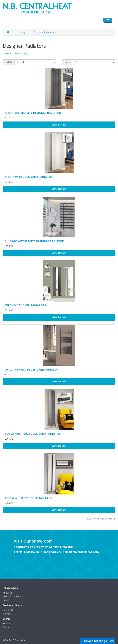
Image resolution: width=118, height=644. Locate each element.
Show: (67, 62)
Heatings (21, 32)
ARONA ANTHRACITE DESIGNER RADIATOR (33, 113)
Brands (6, 600)
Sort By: (9, 62)
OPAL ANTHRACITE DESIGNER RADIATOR (32, 369)
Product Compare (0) (16, 53)
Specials (7, 627)
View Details (59, 125)
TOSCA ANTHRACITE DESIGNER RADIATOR (33, 434)
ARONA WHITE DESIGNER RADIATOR (29, 177)
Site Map (7, 614)
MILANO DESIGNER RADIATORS (25, 305)
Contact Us (8, 610)
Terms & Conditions (13, 596)
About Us (8, 593)
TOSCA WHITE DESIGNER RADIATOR (28, 498)
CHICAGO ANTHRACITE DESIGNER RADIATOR (34, 241)
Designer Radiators (44, 32)
